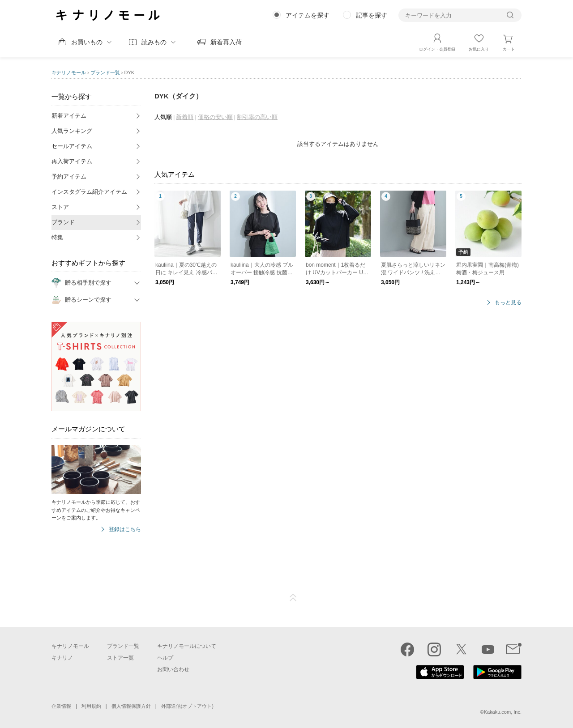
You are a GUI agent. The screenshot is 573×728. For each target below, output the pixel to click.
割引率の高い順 (257, 117)
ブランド (63, 222)
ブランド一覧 (105, 72)
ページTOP (293, 598)
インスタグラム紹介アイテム (89, 192)
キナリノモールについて (187, 646)
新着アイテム (69, 116)
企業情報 (61, 706)
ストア (60, 207)
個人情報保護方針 (131, 706)
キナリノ (62, 658)
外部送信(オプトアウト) (187, 706)
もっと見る (508, 303)
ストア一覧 (120, 658)
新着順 (185, 117)
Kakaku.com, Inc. (503, 712)
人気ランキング (72, 131)
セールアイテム (72, 146)
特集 (57, 237)
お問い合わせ (173, 669)
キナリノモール (69, 72)
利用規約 (91, 706)
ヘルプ (165, 658)
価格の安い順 (215, 117)
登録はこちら (125, 530)
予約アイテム (69, 177)
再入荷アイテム (72, 161)
